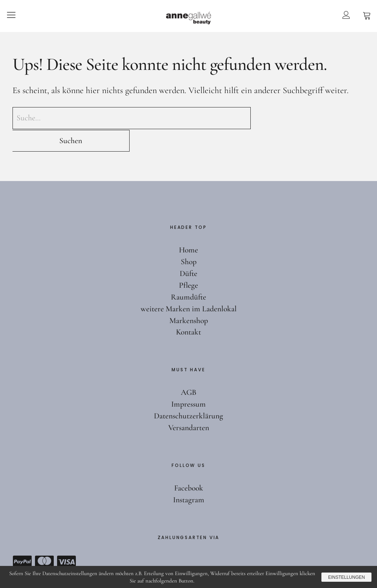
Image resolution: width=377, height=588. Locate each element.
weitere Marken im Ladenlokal (189, 286)
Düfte (189, 251)
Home (188, 227)
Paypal (22, 539)
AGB (189, 370)
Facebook (189, 465)
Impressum (188, 382)
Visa (66, 539)
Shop (188, 239)
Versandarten (188, 405)
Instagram (189, 477)
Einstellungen (345, 577)
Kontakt (189, 310)
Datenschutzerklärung (188, 393)
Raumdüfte (189, 274)
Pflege (188, 263)
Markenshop (189, 298)
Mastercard (44, 539)
